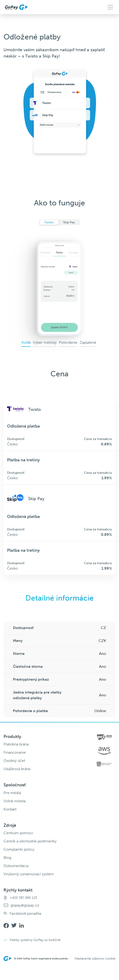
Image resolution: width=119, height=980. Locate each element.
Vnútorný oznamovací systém (29, 874)
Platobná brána (16, 744)
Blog (7, 858)
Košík (26, 342)
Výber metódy (45, 342)
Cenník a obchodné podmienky (30, 841)
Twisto (49, 222)
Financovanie (15, 752)
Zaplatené (88, 342)
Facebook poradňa (25, 913)
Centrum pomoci (18, 833)
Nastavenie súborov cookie (95, 959)
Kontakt (10, 809)
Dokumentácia (16, 866)
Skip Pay (69, 222)
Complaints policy (19, 849)
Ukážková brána (17, 769)
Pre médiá (12, 793)
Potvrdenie (68, 342)
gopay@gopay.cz (25, 905)
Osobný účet (14, 761)
